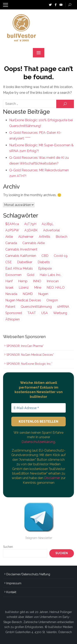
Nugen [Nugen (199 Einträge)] (43, 294)
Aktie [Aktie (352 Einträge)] (9, 237)
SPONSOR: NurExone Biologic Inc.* (29, 364)
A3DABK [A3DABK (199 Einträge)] (31, 230)
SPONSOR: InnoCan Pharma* (25, 346)
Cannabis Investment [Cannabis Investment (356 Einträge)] (21, 249)
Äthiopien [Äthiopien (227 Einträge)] (13, 319)
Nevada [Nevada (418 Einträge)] (11, 294)
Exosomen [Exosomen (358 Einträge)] (13, 275)
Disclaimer (52, 478)
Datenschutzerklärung (38, 442)
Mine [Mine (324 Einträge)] (38, 288)
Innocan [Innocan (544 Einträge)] (53, 281)
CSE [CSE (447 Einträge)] (9, 262)
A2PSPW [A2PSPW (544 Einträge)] (12, 230)
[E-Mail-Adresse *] (38, 408)
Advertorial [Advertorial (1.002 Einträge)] (51, 230)
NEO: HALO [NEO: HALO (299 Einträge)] (56, 288)
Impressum (14, 583)
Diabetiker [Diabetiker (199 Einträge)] (25, 262)
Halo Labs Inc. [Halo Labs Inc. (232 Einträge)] (50, 275)
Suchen (8, 547)
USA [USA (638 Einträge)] (45, 313)
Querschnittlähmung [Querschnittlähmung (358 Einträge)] (36, 307)
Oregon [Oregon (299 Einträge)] (52, 300)
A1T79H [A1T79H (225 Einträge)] (30, 224)
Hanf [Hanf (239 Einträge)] (9, 281)
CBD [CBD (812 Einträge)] (45, 256)
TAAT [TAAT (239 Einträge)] (32, 313)
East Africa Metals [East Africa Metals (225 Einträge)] (19, 268)
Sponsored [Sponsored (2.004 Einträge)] (14, 313)
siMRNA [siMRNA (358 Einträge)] (63, 307)
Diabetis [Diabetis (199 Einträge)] (44, 262)
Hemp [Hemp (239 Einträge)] (23, 281)
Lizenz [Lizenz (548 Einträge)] (24, 288)
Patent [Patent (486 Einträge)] (10, 307)
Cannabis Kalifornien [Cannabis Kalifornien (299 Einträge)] (21, 256)
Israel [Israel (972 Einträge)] (9, 288)
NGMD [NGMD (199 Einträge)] (28, 294)
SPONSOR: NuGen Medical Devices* (30, 355)
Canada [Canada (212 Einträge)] (11, 243)
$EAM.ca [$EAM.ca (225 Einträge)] (12, 224)
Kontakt (11, 592)
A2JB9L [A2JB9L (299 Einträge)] (48, 224)
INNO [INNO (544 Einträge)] (37, 281)
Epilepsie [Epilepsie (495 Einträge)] (45, 268)
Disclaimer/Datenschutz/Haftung (28, 574)
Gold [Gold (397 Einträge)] (31, 275)
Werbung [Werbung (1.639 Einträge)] (60, 313)
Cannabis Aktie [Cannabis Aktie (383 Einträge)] (34, 243)
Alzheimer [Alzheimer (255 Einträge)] (26, 237)
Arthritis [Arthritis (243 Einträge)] (45, 237)
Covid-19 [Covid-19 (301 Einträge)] (61, 256)
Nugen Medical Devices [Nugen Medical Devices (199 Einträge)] (23, 300)
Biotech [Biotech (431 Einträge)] (61, 237)
